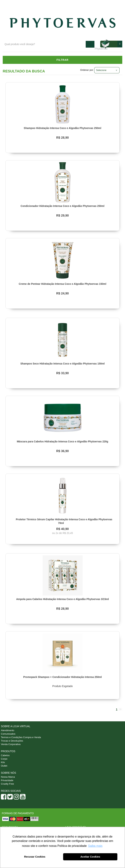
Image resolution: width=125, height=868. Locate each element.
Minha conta (113, 4)
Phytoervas (101, 49)
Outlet (4, 766)
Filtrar (63, 60)
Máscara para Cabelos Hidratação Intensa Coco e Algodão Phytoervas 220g (62, 441)
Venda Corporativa (11, 744)
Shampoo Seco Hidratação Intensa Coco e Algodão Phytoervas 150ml (62, 364)
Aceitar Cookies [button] (90, 857)
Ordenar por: (87, 70)
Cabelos (5, 755)
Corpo (4, 759)
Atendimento (93, 4)
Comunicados (8, 734)
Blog (77, 4)
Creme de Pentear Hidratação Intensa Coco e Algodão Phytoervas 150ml (62, 284)
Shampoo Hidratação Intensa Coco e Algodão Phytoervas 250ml (63, 128)
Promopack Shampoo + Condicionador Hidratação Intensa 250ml (62, 677)
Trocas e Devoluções (12, 741)
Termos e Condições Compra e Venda (21, 737)
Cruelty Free (7, 784)
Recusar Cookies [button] (35, 857)
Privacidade (7, 780)
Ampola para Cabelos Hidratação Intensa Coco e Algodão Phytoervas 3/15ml (62, 599)
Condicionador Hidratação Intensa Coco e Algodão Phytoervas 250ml (62, 206)
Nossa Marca (8, 777)
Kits (3, 762)
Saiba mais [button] (95, 846)
